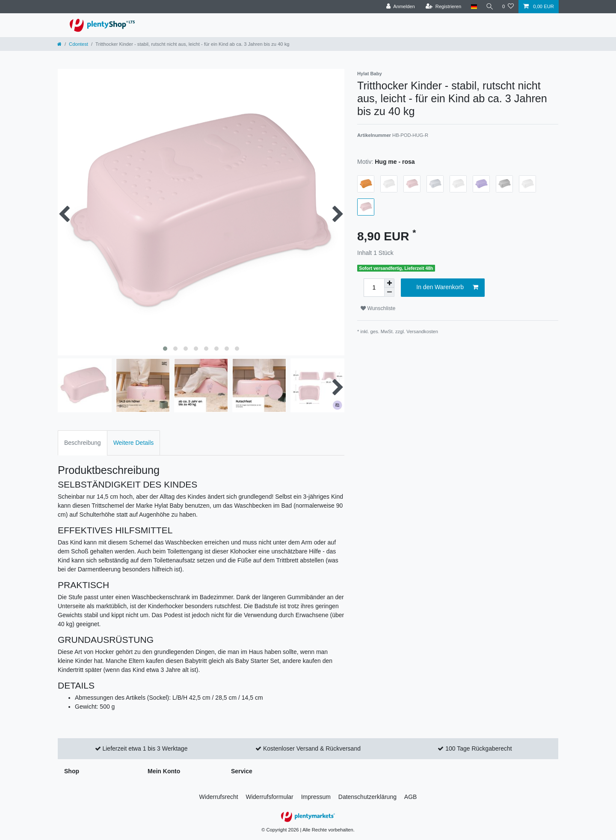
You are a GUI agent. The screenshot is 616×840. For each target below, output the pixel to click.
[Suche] (489, 7)
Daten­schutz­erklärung (367, 797)
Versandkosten (422, 331)
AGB (411, 797)
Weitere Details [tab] (134, 443)
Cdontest (78, 44)
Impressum (316, 797)
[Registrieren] (442, 7)
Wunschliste (378, 308)
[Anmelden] (399, 7)
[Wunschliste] (508, 7)
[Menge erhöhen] (389, 283)
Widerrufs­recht (219, 797)
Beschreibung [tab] (83, 443)
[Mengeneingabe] (374, 288)
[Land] (472, 7)
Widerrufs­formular (270, 797)
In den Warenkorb (447, 287)
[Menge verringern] (389, 292)
